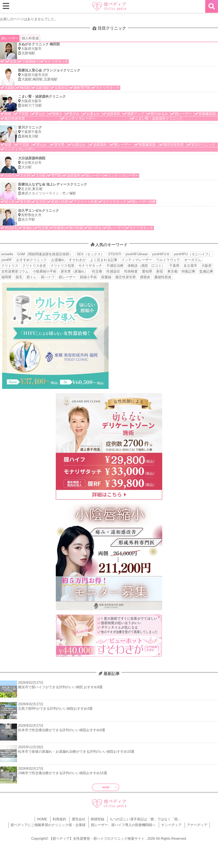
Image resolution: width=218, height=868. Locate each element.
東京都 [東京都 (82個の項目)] (172, 271)
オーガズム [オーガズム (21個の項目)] (193, 260)
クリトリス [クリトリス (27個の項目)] (10, 266)
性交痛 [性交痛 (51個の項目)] (97, 271)
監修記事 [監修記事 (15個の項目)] (206, 271)
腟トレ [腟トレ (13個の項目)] (32, 277)
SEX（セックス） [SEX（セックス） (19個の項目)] (90, 254)
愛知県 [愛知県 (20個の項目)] (147, 271)
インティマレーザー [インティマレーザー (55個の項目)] (137, 260)
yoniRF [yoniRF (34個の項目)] (7, 260)
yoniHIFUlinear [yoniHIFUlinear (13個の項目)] (137, 254)
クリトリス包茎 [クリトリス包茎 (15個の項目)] (62, 266)
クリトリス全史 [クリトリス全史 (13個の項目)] (34, 266)
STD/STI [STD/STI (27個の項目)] (115, 254)
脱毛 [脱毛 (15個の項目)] (19, 277)
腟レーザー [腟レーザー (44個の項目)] (67, 277)
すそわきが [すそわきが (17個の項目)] (77, 260)
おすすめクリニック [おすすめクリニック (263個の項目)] (32, 260)
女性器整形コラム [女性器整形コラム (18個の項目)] (15, 271)
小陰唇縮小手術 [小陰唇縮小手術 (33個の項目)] (44, 271)
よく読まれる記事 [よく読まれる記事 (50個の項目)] (104, 260)
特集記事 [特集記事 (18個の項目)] (188, 271)
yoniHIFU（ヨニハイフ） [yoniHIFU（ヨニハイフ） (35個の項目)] (193, 254)
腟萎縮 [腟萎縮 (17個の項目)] (106, 277)
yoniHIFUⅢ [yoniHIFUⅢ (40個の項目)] (161, 254)
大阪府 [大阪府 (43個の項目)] (207, 266)
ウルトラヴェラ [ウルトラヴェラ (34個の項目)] (168, 260)
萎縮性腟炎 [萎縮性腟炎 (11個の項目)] (163, 277)
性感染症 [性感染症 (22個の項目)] (113, 271)
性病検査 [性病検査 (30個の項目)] (131, 271)
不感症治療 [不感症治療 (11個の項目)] (115, 266)
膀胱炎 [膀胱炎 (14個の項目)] (145, 277)
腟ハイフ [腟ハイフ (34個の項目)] (48, 277)
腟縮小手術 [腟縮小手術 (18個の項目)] (88, 277)
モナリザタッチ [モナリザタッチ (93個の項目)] (90, 266)
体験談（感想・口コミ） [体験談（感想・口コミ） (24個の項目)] (146, 266)
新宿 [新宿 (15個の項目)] (160, 271)
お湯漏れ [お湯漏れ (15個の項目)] (58, 260)
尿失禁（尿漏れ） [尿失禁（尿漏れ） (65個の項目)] (74, 271)
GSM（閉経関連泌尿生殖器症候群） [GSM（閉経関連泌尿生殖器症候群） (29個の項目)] (45, 254)
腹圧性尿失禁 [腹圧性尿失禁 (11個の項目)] (126, 277)
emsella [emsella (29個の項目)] (7, 254)
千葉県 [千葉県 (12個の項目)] (174, 266)
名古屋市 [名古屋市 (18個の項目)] (190, 266)
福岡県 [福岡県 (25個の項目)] (6, 277)
